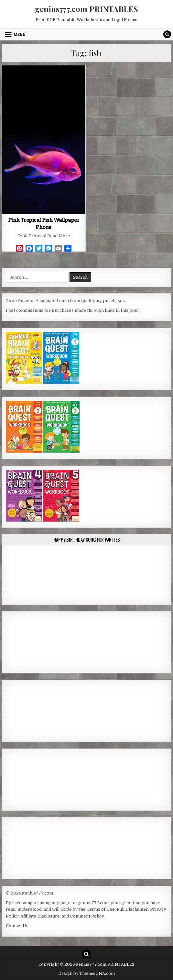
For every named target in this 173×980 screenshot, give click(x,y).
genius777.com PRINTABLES (86, 9)
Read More (59, 236)
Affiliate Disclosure (40, 916)
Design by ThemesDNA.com (86, 974)
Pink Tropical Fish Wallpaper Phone (44, 223)
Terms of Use (101, 909)
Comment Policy (87, 916)
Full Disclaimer (132, 909)
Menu (20, 34)
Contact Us (17, 926)
